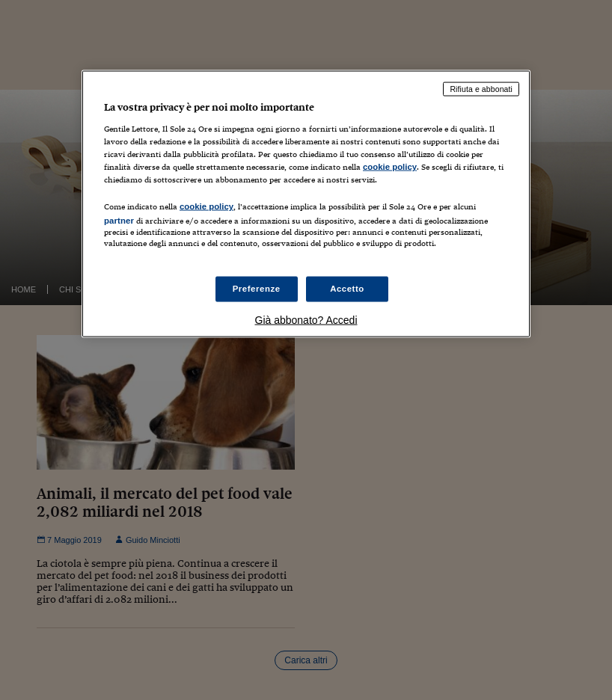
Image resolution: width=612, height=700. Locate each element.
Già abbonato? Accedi (306, 319)
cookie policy (390, 167)
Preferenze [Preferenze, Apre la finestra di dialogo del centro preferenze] (257, 288)
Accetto (347, 288)
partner (119, 221)
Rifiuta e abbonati (481, 89)
